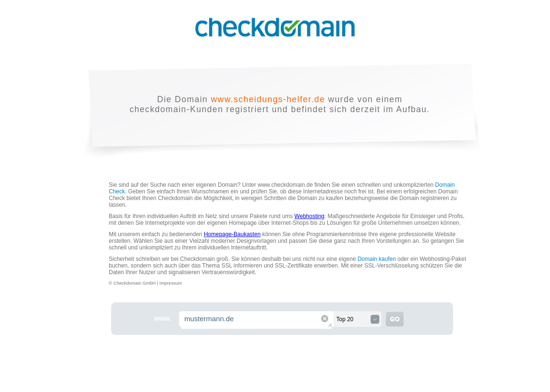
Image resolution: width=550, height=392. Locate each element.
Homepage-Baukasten (232, 234)
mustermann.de (257, 320)
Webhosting (309, 216)
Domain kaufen (377, 259)
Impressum (171, 283)
